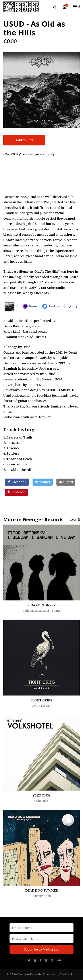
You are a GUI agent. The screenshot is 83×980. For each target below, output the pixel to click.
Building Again (42, 896)
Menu (77, 6)
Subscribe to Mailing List (41, 949)
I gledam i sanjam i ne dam (41, 611)
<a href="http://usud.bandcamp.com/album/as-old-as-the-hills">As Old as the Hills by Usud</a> (41, 175)
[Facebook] (17, 482)
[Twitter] (43, 482)
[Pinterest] (16, 492)
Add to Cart (24, 140)
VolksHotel (42, 801)
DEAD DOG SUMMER (42, 890)
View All (75, 520)
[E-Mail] (66, 482)
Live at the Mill (41, 706)
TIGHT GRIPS (42, 700)
